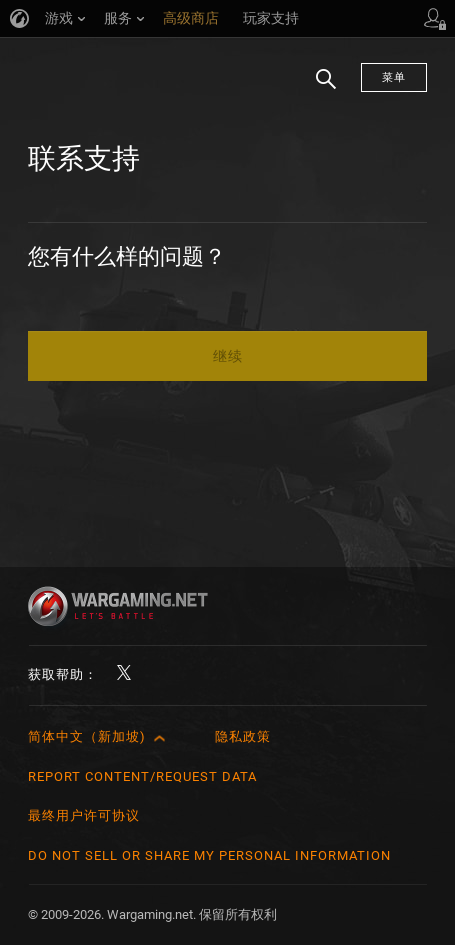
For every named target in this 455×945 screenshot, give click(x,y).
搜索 (319, 89)
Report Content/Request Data (142, 776)
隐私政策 (243, 736)
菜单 (394, 77)
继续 (228, 356)
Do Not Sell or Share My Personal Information (209, 855)
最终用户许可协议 (84, 815)
